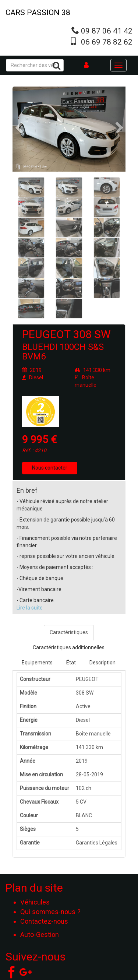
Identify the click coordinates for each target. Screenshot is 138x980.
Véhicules (35, 902)
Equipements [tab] (37, 663)
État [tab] (71, 663)
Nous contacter (50, 468)
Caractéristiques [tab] (69, 632)
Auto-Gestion (40, 935)
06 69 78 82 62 (107, 42)
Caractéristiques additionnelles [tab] (69, 647)
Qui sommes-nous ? (50, 912)
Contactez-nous (44, 921)
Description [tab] (102, 663)
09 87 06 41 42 (107, 31)
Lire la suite (30, 608)
